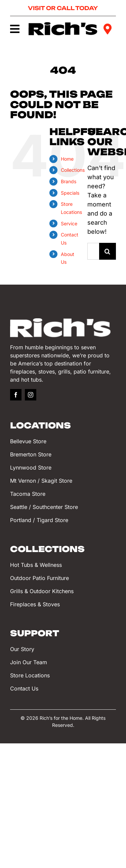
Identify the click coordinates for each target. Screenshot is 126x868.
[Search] (108, 251)
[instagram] (31, 395)
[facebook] (16, 395)
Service (69, 223)
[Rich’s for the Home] (63, 25)
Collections (73, 170)
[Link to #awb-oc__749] (14, 29)
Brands (69, 181)
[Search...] (93, 251)
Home (67, 159)
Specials (70, 193)
